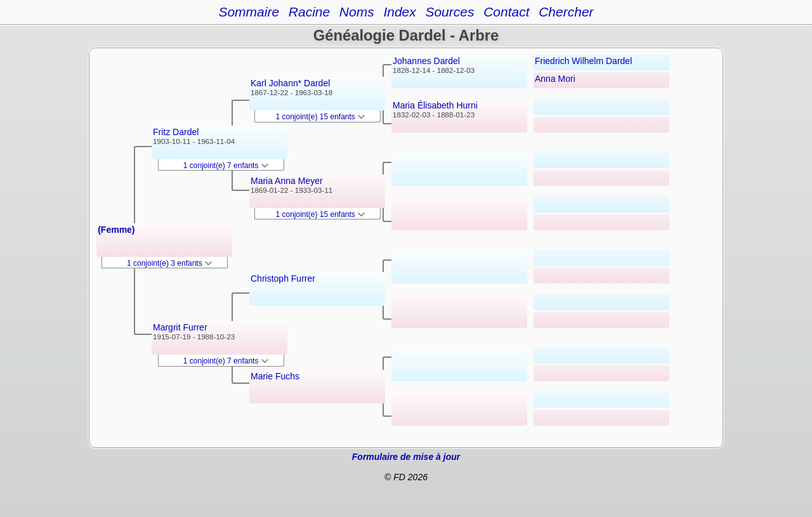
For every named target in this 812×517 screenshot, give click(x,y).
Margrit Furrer (180, 327)
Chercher (566, 12)
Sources (449, 12)
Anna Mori (555, 79)
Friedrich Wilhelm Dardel (583, 61)
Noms (357, 12)
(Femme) (116, 230)
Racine (309, 12)
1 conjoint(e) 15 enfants (321, 117)
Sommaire (249, 12)
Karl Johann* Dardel (290, 83)
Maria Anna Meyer (287, 181)
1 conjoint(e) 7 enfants (226, 166)
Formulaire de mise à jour (406, 457)
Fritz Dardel (176, 132)
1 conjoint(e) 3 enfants (169, 263)
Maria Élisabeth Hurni (435, 105)
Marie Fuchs (275, 376)
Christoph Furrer (283, 278)
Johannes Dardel (426, 61)
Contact (506, 12)
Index (399, 12)
